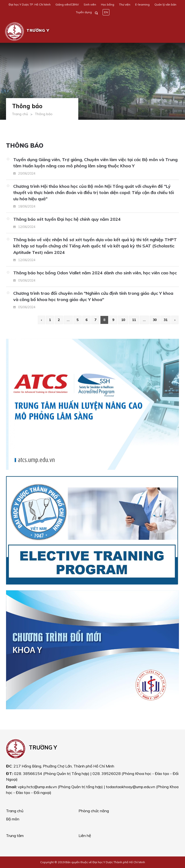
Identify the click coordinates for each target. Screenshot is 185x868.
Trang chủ (20, 114)
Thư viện (125, 4)
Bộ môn (13, 819)
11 (134, 320)
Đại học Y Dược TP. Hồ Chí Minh (30, 4)
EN (106, 12)
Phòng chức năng (94, 811)
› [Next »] (175, 320)
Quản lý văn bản (165, 4)
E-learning (142, 4)
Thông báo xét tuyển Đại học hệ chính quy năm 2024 (67, 219)
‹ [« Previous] (41, 320)
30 (155, 320)
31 (165, 320)
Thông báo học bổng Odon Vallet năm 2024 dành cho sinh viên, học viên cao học (95, 273)
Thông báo (44, 114)
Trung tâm (15, 836)
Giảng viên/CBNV (67, 4)
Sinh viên (90, 4)
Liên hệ (85, 836)
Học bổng (108, 4)
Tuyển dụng (84, 12)
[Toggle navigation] (172, 31)
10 (123, 320)
